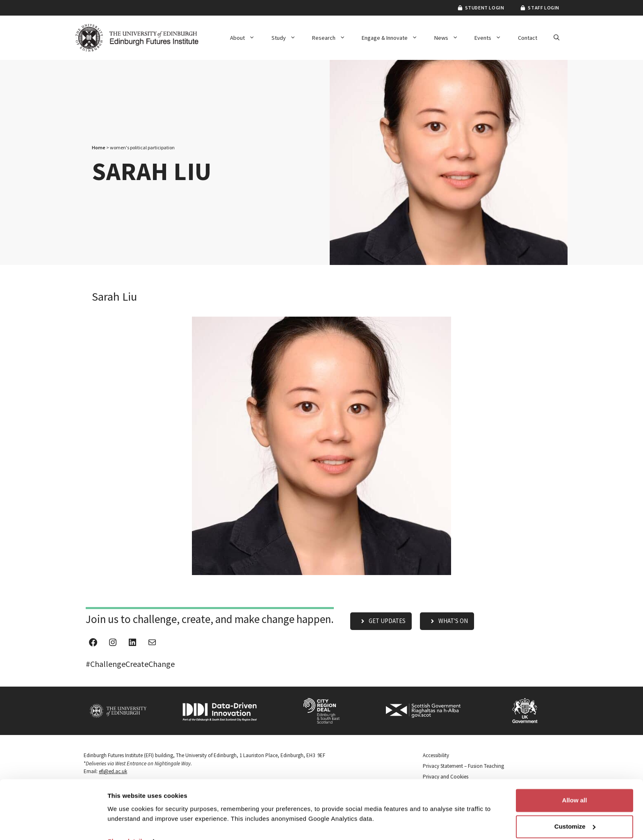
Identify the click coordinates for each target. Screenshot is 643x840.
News (450, 38)
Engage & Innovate (394, 38)
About (246, 38)
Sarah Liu (114, 297)
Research (333, 38)
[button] (556, 38)
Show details (127, 824)
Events (492, 38)
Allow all (575, 783)
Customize (575, 809)
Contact (528, 38)
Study (288, 38)
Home (99, 147)
